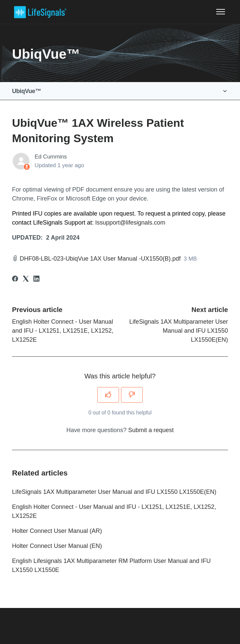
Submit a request (151, 430)
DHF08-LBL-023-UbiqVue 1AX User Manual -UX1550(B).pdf (100, 259)
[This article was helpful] (108, 395)
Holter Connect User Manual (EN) (57, 546)
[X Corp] (26, 280)
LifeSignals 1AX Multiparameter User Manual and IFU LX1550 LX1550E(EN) (179, 331)
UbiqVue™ (27, 91)
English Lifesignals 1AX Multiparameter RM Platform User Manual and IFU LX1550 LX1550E (111, 565)
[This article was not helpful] (132, 395)
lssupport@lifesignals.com (130, 223)
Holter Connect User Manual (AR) (57, 531)
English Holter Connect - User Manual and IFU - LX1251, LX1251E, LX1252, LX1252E (63, 331)
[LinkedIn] (36, 280)
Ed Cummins (51, 157)
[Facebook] (15, 280)
